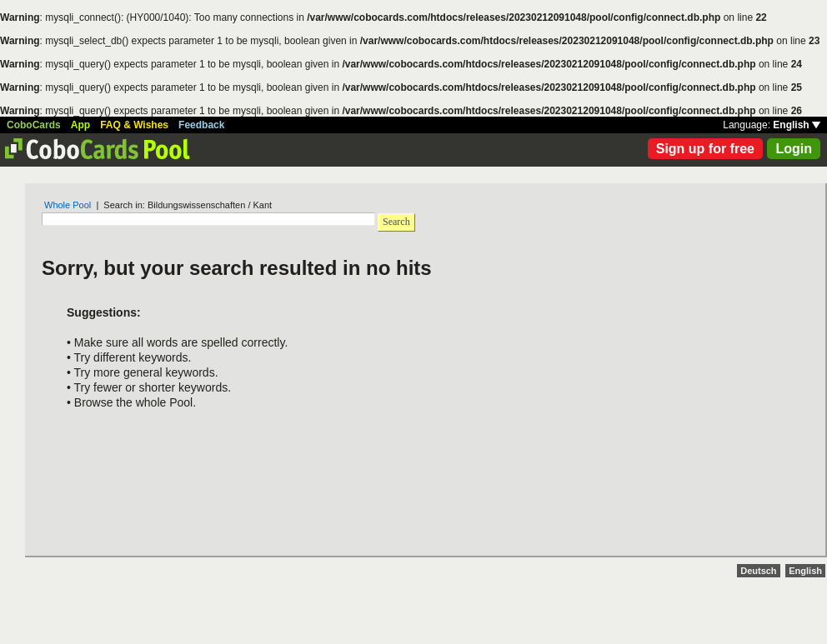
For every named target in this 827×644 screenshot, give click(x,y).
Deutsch (758, 571)
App (80, 125)
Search (396, 222)
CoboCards (34, 125)
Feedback (201, 125)
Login (794, 149)
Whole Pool (68, 205)
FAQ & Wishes (134, 125)
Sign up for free (705, 149)
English (797, 125)
